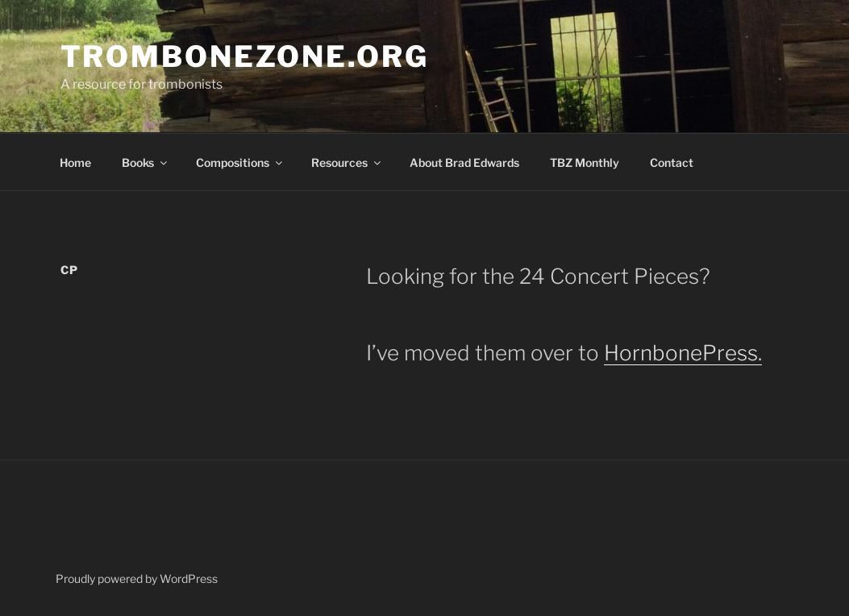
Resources (347, 162)
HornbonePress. (683, 353)
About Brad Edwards (464, 162)
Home (75, 162)
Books (146, 162)
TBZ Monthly (585, 162)
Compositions (240, 162)
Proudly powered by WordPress (137, 579)
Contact (672, 162)
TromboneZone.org (245, 56)
